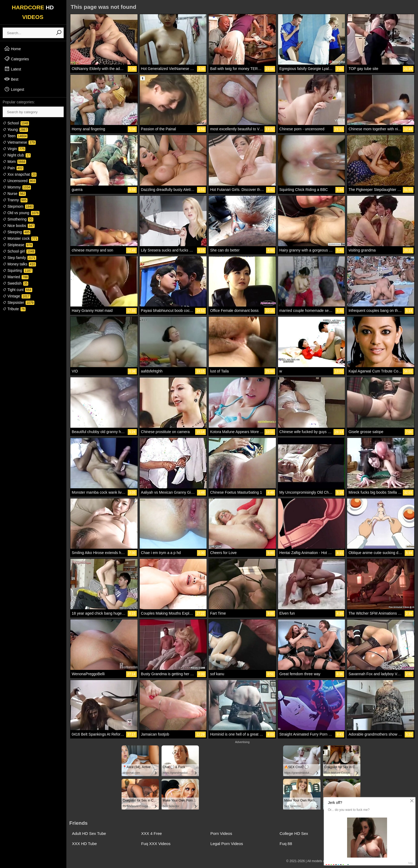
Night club (17, 155)
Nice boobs (19, 226)
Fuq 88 (286, 844)
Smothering (18, 219)
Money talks (19, 264)
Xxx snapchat (20, 174)
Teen (15, 136)
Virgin (14, 149)
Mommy (17, 187)
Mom (14, 162)
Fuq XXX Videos (156, 844)
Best (11, 79)
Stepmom (18, 206)
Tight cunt (17, 290)
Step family (19, 258)
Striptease (18, 245)
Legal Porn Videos (227, 844)
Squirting (18, 270)
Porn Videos (221, 833)
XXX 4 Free (152, 833)
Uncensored (19, 181)
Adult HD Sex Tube (89, 833)
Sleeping (17, 232)
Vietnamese (19, 142)
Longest (14, 89)
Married (16, 277)
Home (12, 49)
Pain (13, 168)
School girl (19, 251)
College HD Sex (294, 833)
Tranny (15, 200)
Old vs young (21, 213)
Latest (13, 69)
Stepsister (19, 303)
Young (15, 129)
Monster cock (20, 238)
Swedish (15, 283)
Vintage (17, 296)
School (16, 123)
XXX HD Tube (84, 844)
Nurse (14, 194)
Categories (17, 59)
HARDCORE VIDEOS (33, 12)
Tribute (14, 309)
